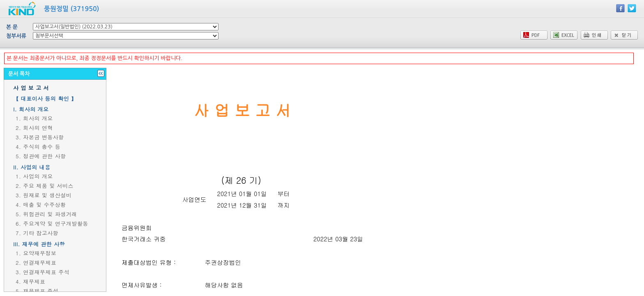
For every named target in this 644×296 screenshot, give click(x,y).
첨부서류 (16, 36)
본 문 (12, 27)
